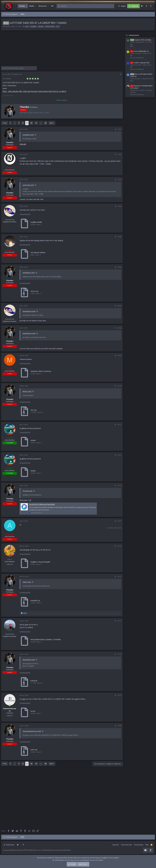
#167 (120, 305)
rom (58, 26)
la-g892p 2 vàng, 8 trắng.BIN (40, 561)
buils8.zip (34, 680)
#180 (120, 725)
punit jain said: (28, 185)
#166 (120, 267)
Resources (43, 6)
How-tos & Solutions (137, 58)
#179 (120, 695)
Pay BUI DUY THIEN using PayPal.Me (42, 504)
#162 (120, 154)
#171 (120, 424)
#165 (120, 236)
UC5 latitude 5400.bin (38, 252)
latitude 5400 (50, 26)
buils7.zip (34, 749)
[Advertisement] (61, 49)
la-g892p (33, 26)
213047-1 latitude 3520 (140, 63)
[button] (27, 6)
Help (147, 844)
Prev (5, 123)
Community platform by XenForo (22, 850)
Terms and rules (126, 844)
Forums (22, 6)
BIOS (132, 46)
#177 (120, 620)
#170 (120, 385)
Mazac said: (27, 391)
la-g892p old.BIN (36, 222)
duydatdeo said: (29, 659)
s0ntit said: (27, 582)
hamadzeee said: (29, 311)
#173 (120, 485)
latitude (41, 26)
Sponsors (116, 844)
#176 (120, 576)
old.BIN (33, 440)
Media (32, 6)
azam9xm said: (28, 134)
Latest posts (134, 35)
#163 (120, 179)
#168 (120, 327)
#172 (120, 455)
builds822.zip (35, 600)
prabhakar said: (29, 272)
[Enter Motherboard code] (19, 68)
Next (51, 123)
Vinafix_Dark (9, 844)
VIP (52, 6)
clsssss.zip (34, 291)
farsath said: (28, 490)
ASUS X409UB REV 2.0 (139, 51)
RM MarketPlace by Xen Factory (56, 850)
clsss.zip (23, 144)
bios (27, 26)
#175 (120, 546)
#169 (120, 355)
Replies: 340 (17, 74)
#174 (120, 520)
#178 (120, 654)
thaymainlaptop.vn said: (32, 731)
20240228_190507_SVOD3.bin (41, 371)
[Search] (87, 6)
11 (36, 123)
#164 (120, 206)
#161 (120, 129)
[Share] (121, 74)
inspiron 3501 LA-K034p (141, 40)
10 (31, 123)
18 (45, 123)
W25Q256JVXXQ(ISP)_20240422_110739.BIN (46, 639)
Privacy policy (139, 844)
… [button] (15, 123)
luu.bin (33, 711)
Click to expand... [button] (62, 100)
